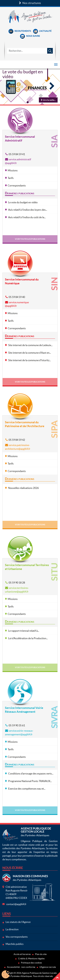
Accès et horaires (22, 954)
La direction (12, 929)
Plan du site (41, 954)
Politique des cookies (31, 963)
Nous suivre (30, 36)
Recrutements (20, 31)
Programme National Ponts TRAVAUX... (30, 781)
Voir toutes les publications (30, 239)
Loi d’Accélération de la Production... (28, 638)
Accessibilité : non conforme (21, 967)
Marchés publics (15, 944)
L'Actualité (42, 31)
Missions (13, 170)
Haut (56, 976)
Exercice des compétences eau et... (26, 789)
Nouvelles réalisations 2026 (23, 488)
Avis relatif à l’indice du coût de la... (27, 217)
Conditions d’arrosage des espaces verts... (30, 774)
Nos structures (30, 3)
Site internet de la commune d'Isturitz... (29, 360)
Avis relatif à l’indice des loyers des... (27, 210)
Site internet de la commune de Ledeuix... (30, 345)
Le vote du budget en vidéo (23, 74)
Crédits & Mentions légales (31, 959)
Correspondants (17, 185)
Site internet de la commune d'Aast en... (29, 353)
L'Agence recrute (48, 967)
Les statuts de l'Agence (18, 922)
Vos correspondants (17, 937)
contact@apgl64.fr (16, 904)
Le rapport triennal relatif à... (23, 631)
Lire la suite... (48, 100)
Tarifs (11, 178)
